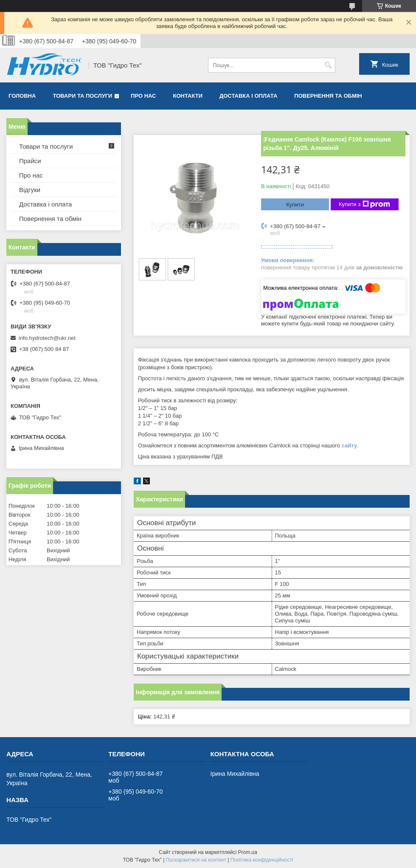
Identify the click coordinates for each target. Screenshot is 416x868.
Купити (295, 205)
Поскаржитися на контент (196, 860)
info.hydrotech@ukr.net (47, 338)
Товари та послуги (82, 96)
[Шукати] (328, 65)
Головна (22, 96)
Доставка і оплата (248, 96)
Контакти (188, 96)
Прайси (30, 161)
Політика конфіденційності (262, 860)
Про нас (143, 96)
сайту (350, 445)
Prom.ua (248, 852)
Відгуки (30, 190)
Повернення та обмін (328, 96)
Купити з (364, 204)
